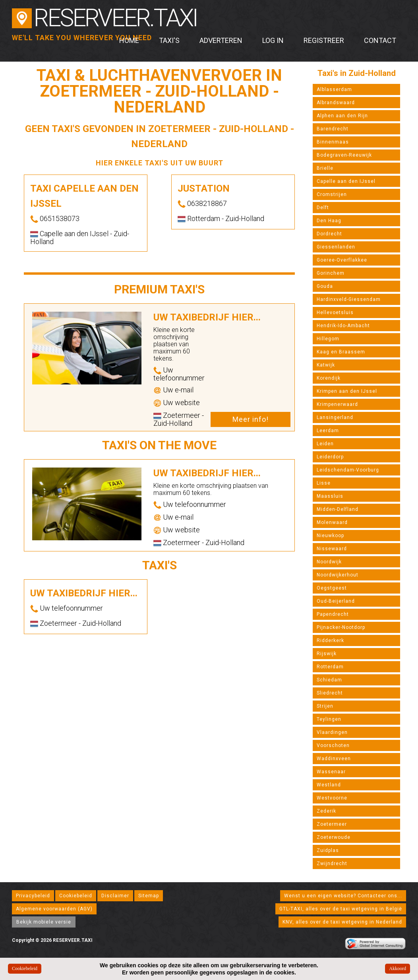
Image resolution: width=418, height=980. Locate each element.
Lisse (324, 483)
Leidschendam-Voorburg (348, 470)
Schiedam (329, 680)
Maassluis (330, 496)
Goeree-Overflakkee (342, 260)
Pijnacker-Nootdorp (341, 627)
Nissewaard (332, 549)
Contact (380, 40)
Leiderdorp (330, 457)
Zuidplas (328, 850)
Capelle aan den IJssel (346, 181)
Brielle (325, 168)
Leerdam (328, 431)
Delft (323, 208)
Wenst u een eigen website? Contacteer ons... (343, 896)
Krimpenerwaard (337, 404)
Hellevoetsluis (335, 312)
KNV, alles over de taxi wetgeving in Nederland (342, 922)
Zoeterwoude (334, 837)
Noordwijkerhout (338, 575)
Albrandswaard (336, 103)
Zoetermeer (332, 824)
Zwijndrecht (332, 864)
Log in (273, 40)
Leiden (325, 444)
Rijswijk (327, 654)
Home (129, 40)
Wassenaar (331, 772)
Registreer (324, 40)
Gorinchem (331, 273)
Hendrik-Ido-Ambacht (343, 326)
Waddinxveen (334, 759)
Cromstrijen (332, 194)
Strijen (325, 706)
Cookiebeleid (76, 896)
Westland (329, 785)
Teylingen (329, 719)
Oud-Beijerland (336, 601)
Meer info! (251, 419)
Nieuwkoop (330, 536)
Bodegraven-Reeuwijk (344, 155)
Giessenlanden (336, 247)
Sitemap (149, 896)
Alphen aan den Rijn (342, 116)
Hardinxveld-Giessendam (349, 299)
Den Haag (329, 221)
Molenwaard (332, 522)
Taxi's (169, 40)
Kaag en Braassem (341, 352)
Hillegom (328, 339)
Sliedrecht (330, 693)
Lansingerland (335, 417)
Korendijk (329, 378)
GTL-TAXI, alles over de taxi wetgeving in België (341, 909)
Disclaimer (115, 896)
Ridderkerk (330, 640)
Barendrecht (333, 129)
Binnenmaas (333, 142)
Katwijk (326, 365)
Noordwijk (329, 562)
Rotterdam (330, 667)
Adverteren (221, 40)
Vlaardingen (332, 732)
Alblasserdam (334, 89)
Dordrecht (329, 234)
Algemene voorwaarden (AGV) (54, 909)
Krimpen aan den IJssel (347, 391)
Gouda (325, 286)
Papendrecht (333, 614)
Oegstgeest (332, 588)
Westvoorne (332, 798)
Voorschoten (333, 745)
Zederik (326, 811)
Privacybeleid (33, 896)
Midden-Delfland (338, 509)
